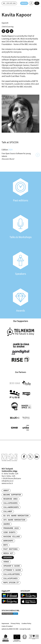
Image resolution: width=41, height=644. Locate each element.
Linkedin (37, 457)
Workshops (8, 541)
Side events (9, 532)
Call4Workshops (11, 507)
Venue (6, 562)
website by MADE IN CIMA (10, 629)
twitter (7, 31)
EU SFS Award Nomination (16, 516)
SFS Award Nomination (14, 520)
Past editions (20, 190)
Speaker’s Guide (12, 566)
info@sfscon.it (7, 481)
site (3, 31)
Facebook (24, 457)
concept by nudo (25, 629)
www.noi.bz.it (7, 483)
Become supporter (12, 495)
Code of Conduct (7, 626)
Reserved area (10, 499)
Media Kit (8, 553)
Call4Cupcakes (10, 579)
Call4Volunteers (12, 574)
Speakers (20, 264)
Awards (20, 300)
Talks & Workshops (20, 227)
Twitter (30, 457)
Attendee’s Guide (12, 570)
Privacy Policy (15, 623)
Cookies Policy (26, 623)
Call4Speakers (10, 503)
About (6, 491)
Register (24, 3)
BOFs (6, 545)
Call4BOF (8, 512)
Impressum (5, 623)
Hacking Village (12, 537)
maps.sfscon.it (11, 583)
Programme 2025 (11, 528)
